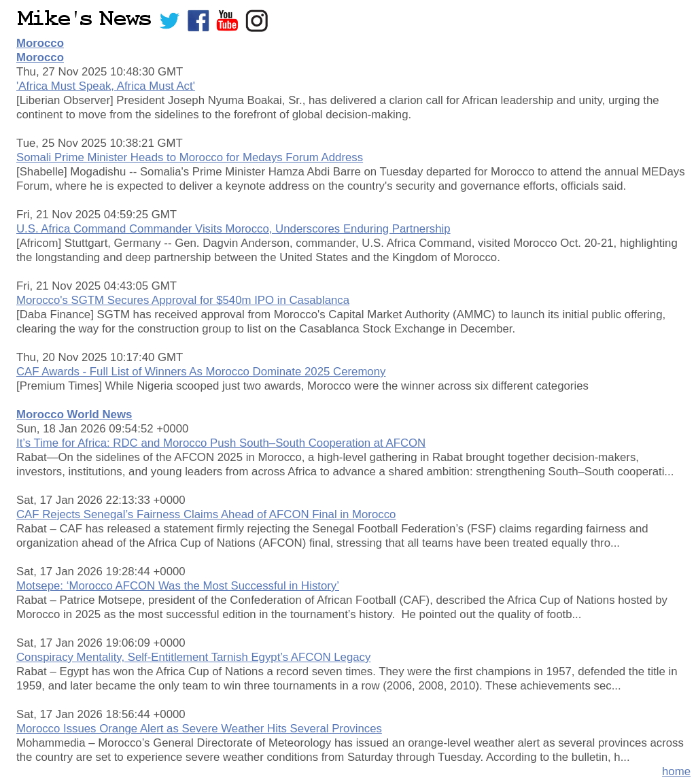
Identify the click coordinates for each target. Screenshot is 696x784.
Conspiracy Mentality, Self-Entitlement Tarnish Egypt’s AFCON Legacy (193, 657)
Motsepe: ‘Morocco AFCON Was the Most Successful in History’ (178, 586)
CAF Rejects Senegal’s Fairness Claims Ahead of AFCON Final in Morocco (206, 514)
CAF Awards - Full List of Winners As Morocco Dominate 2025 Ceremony (201, 372)
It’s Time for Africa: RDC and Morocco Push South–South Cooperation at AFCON (221, 443)
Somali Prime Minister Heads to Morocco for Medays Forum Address (190, 157)
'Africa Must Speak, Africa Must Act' (106, 86)
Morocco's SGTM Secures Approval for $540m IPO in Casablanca (183, 300)
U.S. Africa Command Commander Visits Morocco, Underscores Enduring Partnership (233, 229)
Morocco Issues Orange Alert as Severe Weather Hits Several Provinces (199, 729)
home (676, 771)
